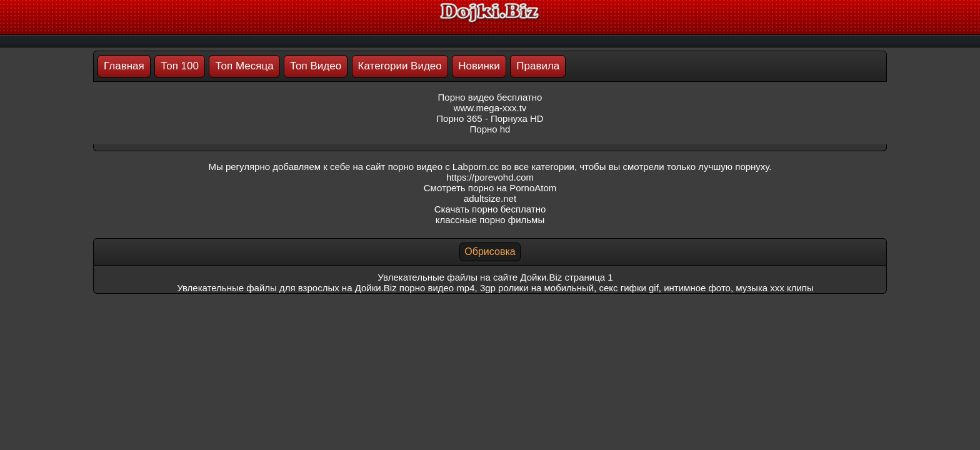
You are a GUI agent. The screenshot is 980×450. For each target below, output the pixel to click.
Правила (538, 66)
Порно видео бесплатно (490, 97)
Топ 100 (180, 66)
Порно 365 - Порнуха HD (490, 118)
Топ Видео (316, 66)
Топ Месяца (244, 66)
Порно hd (490, 129)
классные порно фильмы (490, 220)
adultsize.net (490, 198)
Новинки (479, 66)
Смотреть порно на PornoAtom (490, 188)
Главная (124, 66)
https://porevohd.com (490, 177)
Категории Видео (400, 66)
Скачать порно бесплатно (490, 209)
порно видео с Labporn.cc (443, 167)
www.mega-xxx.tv (490, 108)
